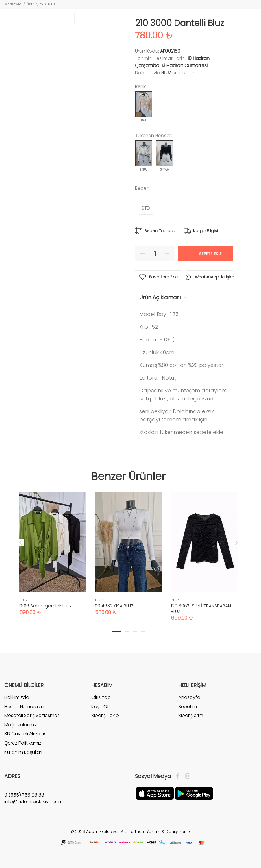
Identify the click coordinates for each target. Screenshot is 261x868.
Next (236, 542)
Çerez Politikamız (23, 743)
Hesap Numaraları (24, 707)
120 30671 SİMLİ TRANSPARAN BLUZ (201, 609)
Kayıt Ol (100, 707)
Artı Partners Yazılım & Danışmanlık (156, 832)
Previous (21, 542)
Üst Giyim (35, 4)
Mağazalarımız (21, 725)
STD (146, 208)
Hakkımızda (17, 697)
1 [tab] (116, 632)
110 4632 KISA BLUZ (114, 606)
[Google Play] (194, 793)
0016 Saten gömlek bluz (46, 606)
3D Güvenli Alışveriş (25, 734)
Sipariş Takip (105, 715)
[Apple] (155, 793)
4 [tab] (143, 632)
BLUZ (166, 73)
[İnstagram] (186, 776)
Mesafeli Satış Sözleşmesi (32, 715)
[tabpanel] (53, 548)
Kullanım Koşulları (23, 752)
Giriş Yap (101, 697)
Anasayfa (13, 4)
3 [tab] (135, 632)
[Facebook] (179, 776)
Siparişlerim (191, 715)
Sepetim (188, 707)
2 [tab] (127, 632)
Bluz (52, 4)
